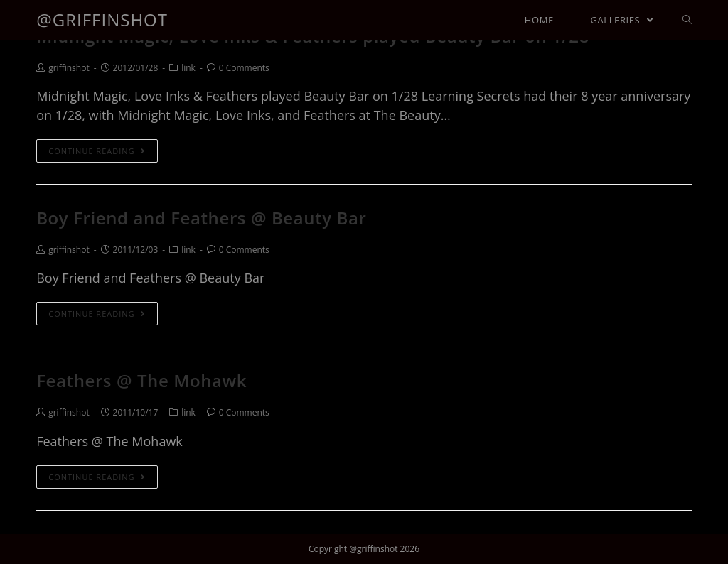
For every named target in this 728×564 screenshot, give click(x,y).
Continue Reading (97, 151)
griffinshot (69, 68)
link (188, 68)
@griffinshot (102, 20)
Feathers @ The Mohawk (141, 380)
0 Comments (244, 68)
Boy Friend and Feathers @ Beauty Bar (201, 218)
